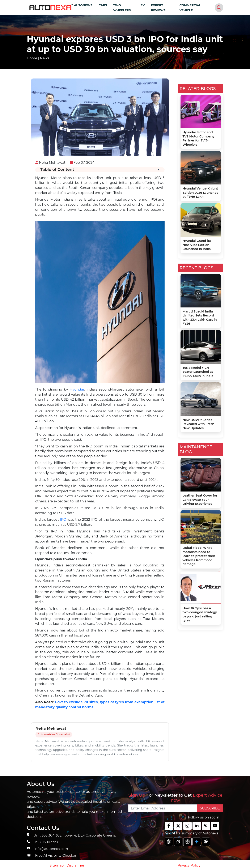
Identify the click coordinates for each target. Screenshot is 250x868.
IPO (63, 520)
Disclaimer (75, 865)
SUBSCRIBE (210, 808)
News (45, 58)
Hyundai (77, 389)
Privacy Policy (189, 865)
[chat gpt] (169, 842)
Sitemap (57, 865)
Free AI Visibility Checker (56, 856)
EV (143, 5)
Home (32, 58)
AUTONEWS (83, 5)
